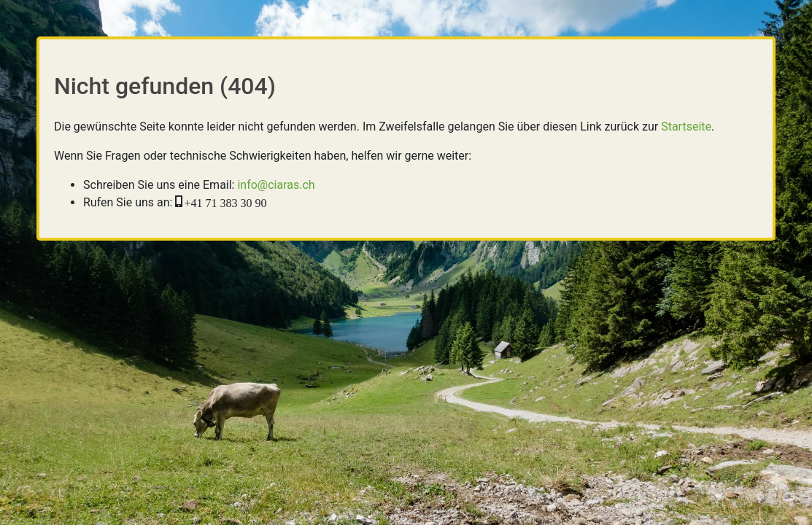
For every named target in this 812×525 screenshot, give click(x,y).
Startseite (686, 127)
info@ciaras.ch (276, 185)
